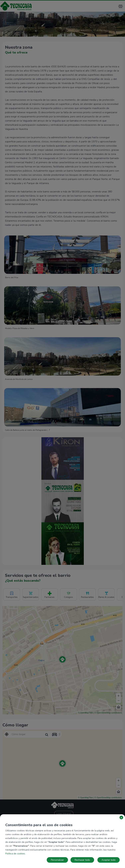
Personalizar (57, 860)
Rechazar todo (82, 860)
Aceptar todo (109, 860)
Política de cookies (15, 854)
